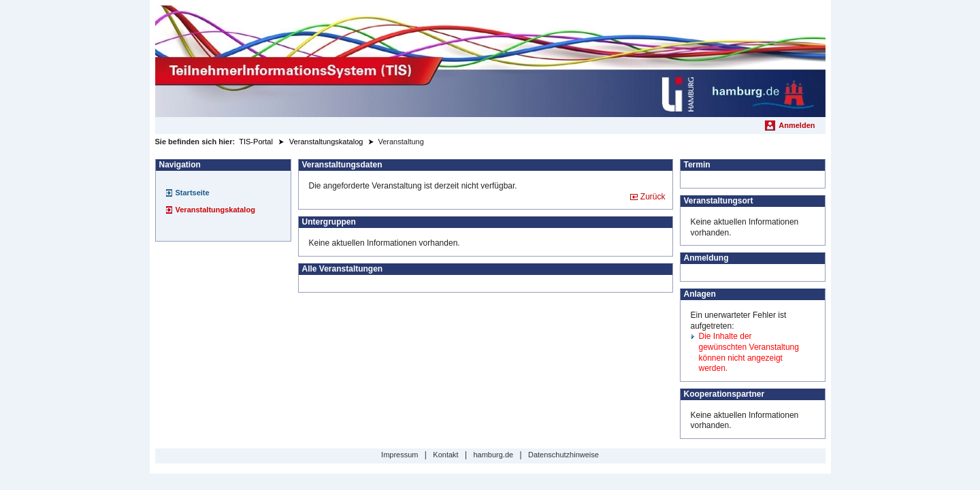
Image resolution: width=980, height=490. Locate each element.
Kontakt (445, 455)
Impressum (399, 455)
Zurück (653, 197)
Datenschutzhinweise (563, 455)
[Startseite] (490, 61)
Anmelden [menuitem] (797, 125)
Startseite (193, 193)
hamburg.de (493, 455)
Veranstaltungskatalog (215, 210)
